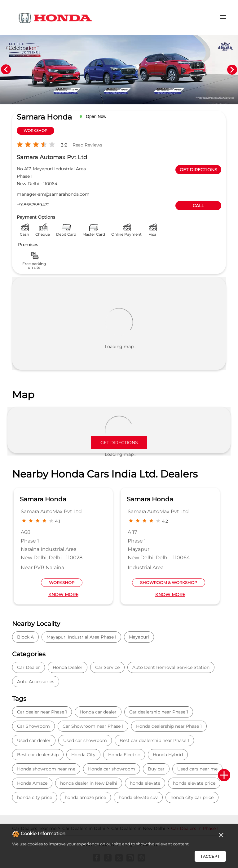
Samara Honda (43, 499)
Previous (6, 70)
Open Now (96, 116)
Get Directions (119, 443)
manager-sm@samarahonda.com (53, 194)
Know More (63, 595)
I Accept (210, 856)
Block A (25, 637)
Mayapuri (139, 637)
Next (232, 70)
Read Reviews (87, 145)
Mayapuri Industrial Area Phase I (81, 637)
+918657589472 (33, 205)
